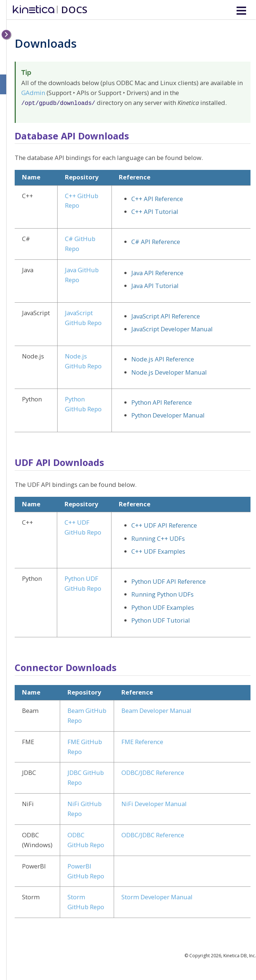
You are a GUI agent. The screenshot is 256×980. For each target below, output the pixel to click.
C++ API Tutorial (155, 211)
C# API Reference (156, 241)
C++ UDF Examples (158, 551)
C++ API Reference (157, 198)
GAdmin (33, 93)
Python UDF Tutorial (161, 620)
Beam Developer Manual (156, 710)
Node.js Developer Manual (169, 371)
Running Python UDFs (162, 593)
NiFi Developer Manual (154, 803)
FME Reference (142, 741)
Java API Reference (157, 272)
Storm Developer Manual (157, 896)
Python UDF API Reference (169, 581)
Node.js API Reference (163, 358)
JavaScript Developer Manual (172, 328)
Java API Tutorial (155, 285)
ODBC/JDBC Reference (153, 772)
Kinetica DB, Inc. (240, 955)
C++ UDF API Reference (164, 524)
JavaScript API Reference (166, 315)
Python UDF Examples (163, 607)
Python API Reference (162, 402)
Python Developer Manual (168, 414)
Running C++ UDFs (158, 538)
